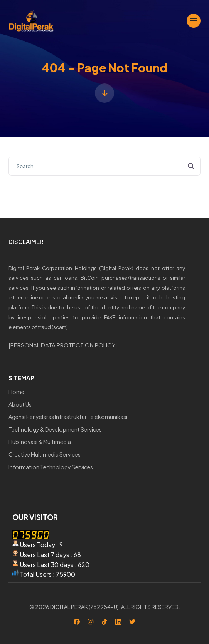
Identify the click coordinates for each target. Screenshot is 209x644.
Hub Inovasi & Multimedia (40, 442)
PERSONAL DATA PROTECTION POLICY (63, 345)
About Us (20, 404)
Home (16, 392)
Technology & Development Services (55, 429)
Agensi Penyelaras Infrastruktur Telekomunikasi (68, 417)
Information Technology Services (51, 467)
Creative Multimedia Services (45, 454)
